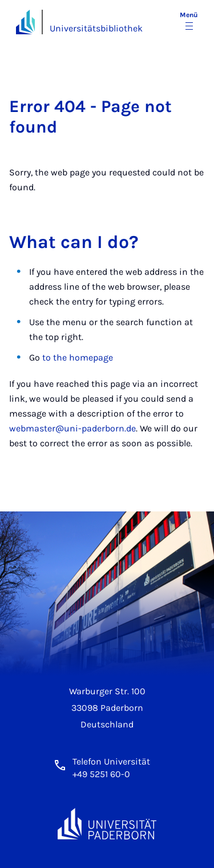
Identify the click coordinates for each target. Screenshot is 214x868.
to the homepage (78, 357)
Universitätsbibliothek (96, 28)
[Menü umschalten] (189, 22)
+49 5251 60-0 (101, 774)
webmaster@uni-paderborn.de (72, 428)
